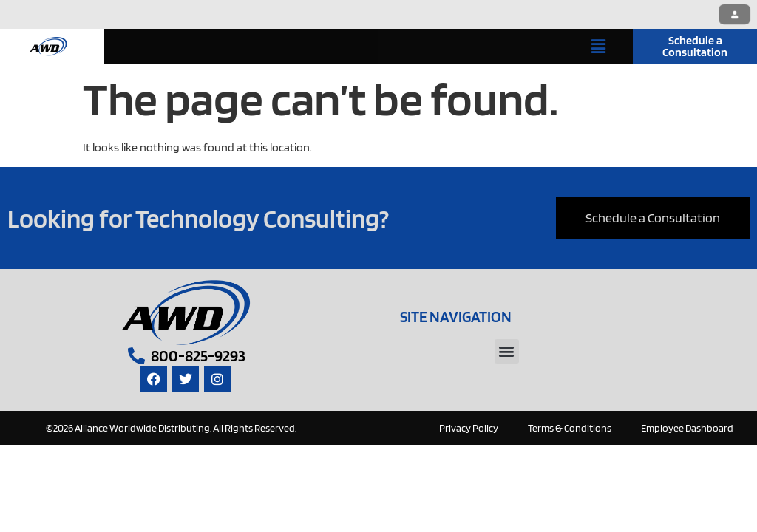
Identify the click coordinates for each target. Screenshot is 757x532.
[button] (599, 46)
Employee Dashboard (687, 428)
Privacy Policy (469, 428)
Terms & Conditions (570, 428)
